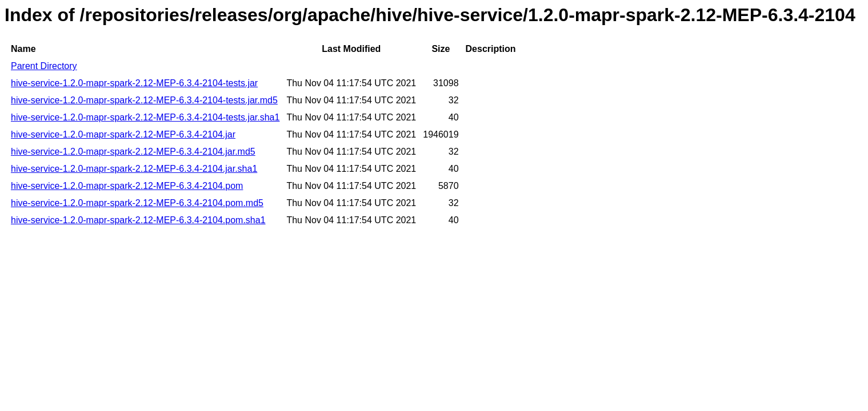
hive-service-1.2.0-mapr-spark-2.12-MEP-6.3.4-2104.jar (123, 134)
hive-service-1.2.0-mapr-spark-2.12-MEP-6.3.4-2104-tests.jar (134, 83)
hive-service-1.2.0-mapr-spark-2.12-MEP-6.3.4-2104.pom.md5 (137, 203)
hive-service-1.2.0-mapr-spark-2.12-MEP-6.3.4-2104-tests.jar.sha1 (145, 117)
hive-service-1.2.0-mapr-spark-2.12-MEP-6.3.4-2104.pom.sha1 (138, 220)
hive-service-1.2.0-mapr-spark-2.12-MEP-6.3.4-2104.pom (127, 186)
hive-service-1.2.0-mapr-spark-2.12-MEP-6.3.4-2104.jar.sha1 (134, 169)
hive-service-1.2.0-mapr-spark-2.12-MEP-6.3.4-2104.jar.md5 (133, 152)
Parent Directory (44, 66)
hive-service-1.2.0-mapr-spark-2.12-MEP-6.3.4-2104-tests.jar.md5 (144, 100)
